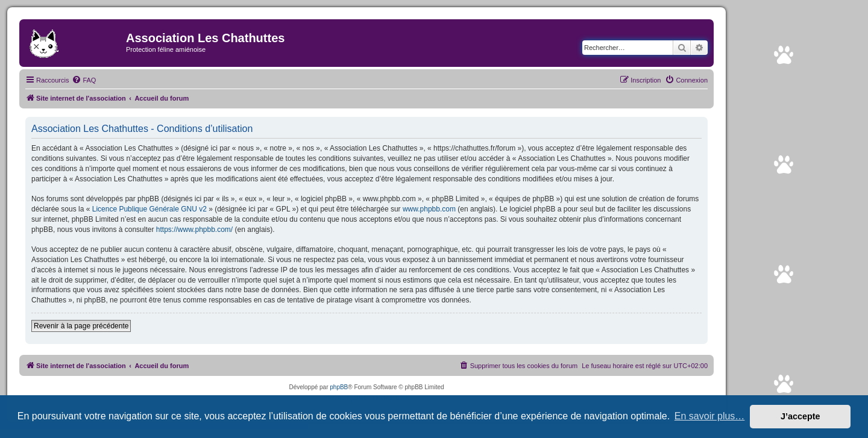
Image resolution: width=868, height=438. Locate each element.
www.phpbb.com (429, 209)
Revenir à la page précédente (81, 326)
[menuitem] (84, 80)
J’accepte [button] (800, 416)
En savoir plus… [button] (710, 416)
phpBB (339, 387)
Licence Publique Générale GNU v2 (149, 209)
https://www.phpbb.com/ (194, 230)
